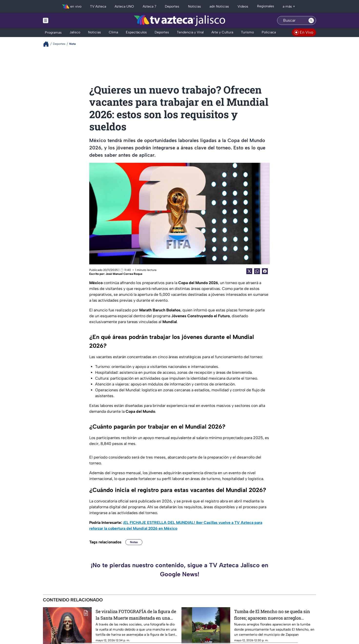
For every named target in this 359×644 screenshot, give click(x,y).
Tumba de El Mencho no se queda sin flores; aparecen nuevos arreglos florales (272, 615)
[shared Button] (257, 271)
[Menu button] (62, 20)
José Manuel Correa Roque (124, 274)
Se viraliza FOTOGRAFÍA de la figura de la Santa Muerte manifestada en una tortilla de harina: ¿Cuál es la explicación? (136, 615)
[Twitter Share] (249, 271)
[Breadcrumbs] (48, 44)
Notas (134, 542)
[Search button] (311, 20)
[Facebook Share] (265, 271)
